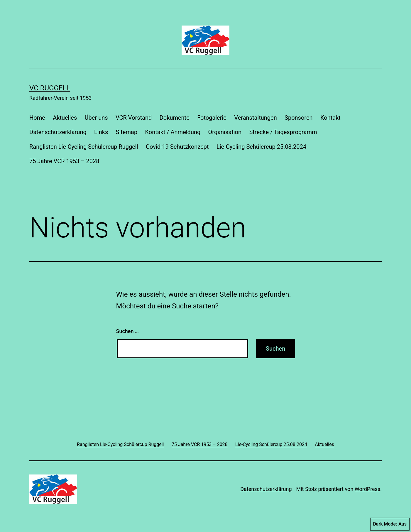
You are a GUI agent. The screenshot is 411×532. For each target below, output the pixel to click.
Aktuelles (65, 118)
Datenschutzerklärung (58, 132)
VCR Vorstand (134, 118)
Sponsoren (299, 118)
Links (101, 132)
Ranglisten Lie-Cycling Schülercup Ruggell (84, 147)
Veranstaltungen (255, 118)
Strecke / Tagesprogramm (283, 132)
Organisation (225, 132)
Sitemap (127, 132)
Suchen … (127, 331)
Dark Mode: (390, 524)
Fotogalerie (212, 118)
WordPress (367, 489)
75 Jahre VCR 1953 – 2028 (64, 161)
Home (37, 118)
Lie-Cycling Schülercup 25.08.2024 (261, 147)
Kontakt (330, 118)
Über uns (96, 118)
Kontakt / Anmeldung (173, 132)
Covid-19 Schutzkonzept (177, 147)
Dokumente (175, 118)
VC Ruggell (50, 88)
